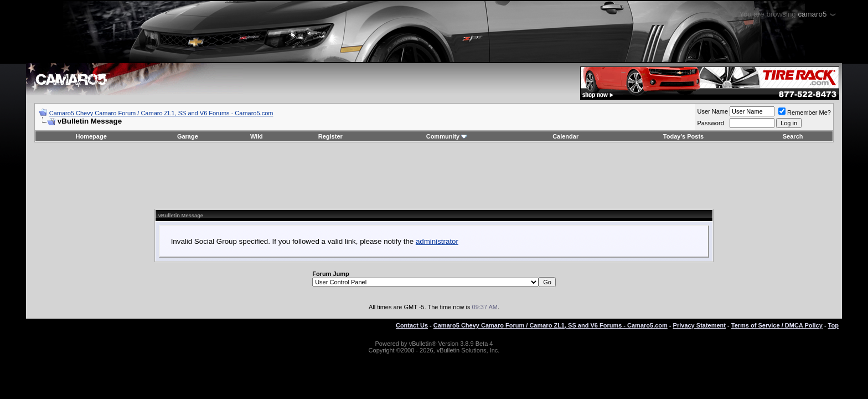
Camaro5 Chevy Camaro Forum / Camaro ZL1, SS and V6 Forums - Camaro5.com (161, 113)
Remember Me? (805, 112)
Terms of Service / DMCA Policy (777, 325)
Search (793, 136)
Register (330, 136)
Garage (188, 136)
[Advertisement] (434, 176)
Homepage (91, 136)
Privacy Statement (699, 325)
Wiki (257, 136)
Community (447, 136)
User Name (712, 111)
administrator (437, 241)
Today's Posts (683, 136)
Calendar (565, 136)
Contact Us (412, 325)
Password (710, 123)
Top (833, 325)
